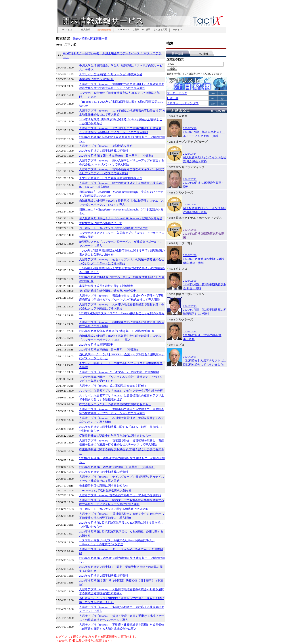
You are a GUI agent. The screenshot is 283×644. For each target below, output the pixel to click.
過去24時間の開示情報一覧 (90, 39)
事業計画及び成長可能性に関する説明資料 (106, 286)
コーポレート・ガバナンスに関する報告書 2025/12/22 (113, 228)
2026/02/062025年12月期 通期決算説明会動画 (204, 234)
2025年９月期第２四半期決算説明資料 (104, 576)
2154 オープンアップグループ (188, 142)
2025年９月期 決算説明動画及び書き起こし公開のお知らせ (117, 331)
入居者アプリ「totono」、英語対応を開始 (106, 146)
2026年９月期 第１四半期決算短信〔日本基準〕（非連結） (117, 156)
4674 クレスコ (178, 269)
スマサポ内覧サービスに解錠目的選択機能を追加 (111, 178)
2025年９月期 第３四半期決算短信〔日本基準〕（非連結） (117, 467)
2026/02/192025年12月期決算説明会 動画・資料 (204, 183)
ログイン (177, 30)
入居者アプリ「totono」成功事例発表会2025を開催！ (113, 386)
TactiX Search (123, 30)
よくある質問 (160, 30)
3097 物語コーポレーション (187, 294)
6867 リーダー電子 (181, 243)
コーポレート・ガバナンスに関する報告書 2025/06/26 (113, 509)
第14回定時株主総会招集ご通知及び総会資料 (108, 291)
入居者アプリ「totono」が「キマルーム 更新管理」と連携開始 (119, 372)
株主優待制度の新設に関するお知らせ (104, 486)
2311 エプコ (177, 345)
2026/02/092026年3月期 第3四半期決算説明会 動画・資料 (205, 284)
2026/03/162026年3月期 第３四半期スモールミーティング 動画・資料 (204, 132)
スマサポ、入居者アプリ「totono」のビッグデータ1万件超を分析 (121, 391)
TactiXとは (67, 30)
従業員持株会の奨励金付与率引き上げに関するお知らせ (115, 436)
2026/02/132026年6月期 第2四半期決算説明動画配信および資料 (205, 310)
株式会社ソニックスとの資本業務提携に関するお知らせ (115, 404)
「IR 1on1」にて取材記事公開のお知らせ (105, 490)
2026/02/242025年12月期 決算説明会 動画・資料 (202, 335)
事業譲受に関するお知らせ (96, 79)
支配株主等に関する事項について (101, 223)
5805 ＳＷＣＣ (178, 116)
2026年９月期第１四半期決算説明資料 (104, 151)
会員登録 (86, 30)
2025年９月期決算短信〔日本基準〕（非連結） (109, 349)
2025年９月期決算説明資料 (96, 345)
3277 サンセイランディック (187, 167)
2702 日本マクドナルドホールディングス (195, 218)
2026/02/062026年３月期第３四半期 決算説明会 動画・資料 (204, 259)
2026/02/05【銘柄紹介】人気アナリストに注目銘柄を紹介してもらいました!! (205, 361)
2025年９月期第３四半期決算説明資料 (104, 472)
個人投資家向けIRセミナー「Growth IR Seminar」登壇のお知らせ (121, 218)
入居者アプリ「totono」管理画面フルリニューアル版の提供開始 (120, 495)
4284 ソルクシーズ (181, 192)
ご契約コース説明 (141, 30)
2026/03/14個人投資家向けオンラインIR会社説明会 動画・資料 (205, 157)
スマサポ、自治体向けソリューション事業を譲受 (111, 74)
